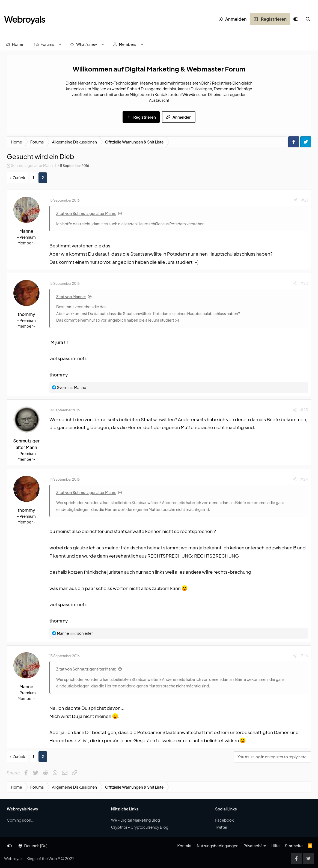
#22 (304, 283)
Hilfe (275, 846)
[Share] (296, 200)
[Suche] (308, 19)
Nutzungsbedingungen (218, 846)
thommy (26, 314)
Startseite (294, 846)
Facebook (224, 820)
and (71, 387)
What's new (87, 44)
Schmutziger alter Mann (32, 165)
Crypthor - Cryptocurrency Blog (140, 827)
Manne (26, 231)
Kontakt (184, 846)
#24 (304, 479)
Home (18, 44)
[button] (60, 44)
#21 (304, 200)
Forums (47, 44)
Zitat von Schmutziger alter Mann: (86, 213)
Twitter (221, 827)
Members (128, 44)
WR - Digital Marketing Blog (136, 820)
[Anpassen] (296, 19)
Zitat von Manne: (71, 297)
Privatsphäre (255, 846)
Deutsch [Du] (33, 846)
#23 (304, 410)
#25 (304, 656)
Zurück (19, 178)
